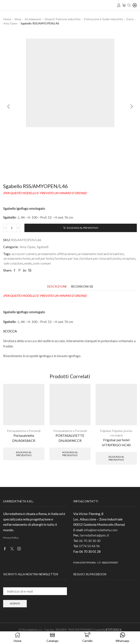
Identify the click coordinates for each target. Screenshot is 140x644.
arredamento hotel (17, 258)
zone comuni (42, 263)
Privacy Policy (11, 538)
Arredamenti (33, 19)
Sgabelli (43, 247)
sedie (28, 263)
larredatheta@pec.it (95, 535)
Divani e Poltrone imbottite (63, 19)
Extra (130, 19)
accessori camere (24, 254)
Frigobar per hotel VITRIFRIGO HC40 (116, 442)
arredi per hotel (42, 258)
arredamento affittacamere (57, 254)
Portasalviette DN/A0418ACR (24, 438)
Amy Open (10, 23)
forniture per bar (67, 258)
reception (128, 258)
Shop (18, 19)
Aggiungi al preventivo (82, 228)
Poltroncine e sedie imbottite (104, 19)
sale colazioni (13, 263)
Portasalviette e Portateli (24, 431)
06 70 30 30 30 (90, 541)
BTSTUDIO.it (114, 630)
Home (7, 19)
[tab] (57, 286)
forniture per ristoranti (96, 258)
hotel (117, 258)
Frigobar (105, 431)
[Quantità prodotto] (12, 228)
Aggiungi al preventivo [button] (24, 454)
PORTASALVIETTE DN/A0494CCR (70, 438)
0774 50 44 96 (89, 546)
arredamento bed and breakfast (101, 254)
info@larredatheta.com (101, 530)
